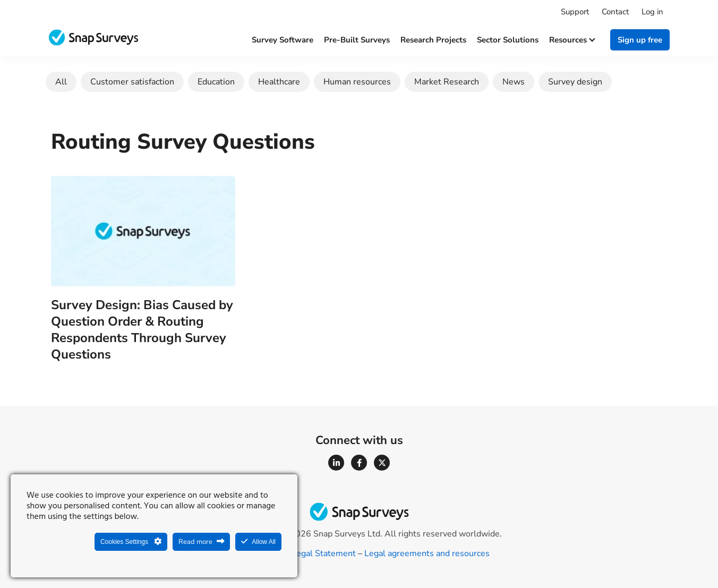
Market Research (447, 82)
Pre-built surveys (357, 40)
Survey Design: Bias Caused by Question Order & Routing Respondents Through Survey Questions (142, 330)
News (514, 82)
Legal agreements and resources (427, 553)
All (61, 82)
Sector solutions (508, 40)
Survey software (283, 40)
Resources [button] (572, 40)
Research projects (433, 40)
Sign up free (640, 40)
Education (216, 82)
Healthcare (279, 82)
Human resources (357, 82)
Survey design (575, 82)
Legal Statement (324, 553)
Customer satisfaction (132, 82)
